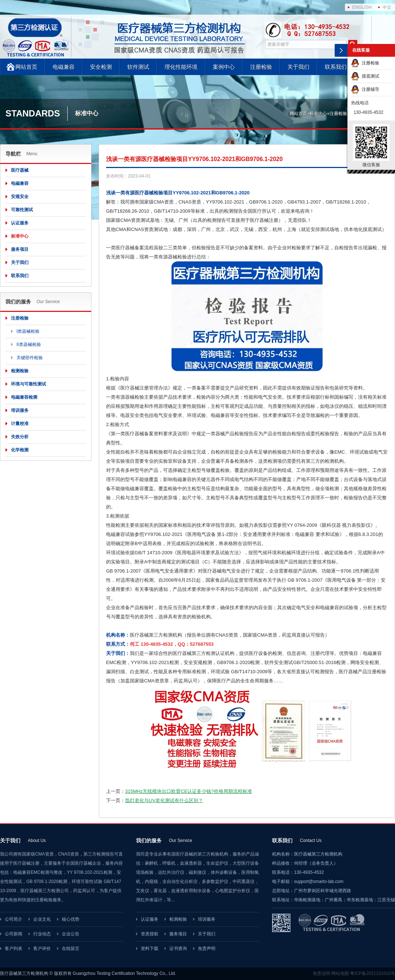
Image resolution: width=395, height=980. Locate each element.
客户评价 (42, 949)
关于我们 (298, 67)
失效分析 (20, 437)
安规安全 (20, 197)
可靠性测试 (22, 210)
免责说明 (321, 973)
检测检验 (20, 371)
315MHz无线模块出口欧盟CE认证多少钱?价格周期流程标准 (189, 791)
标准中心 (318, 113)
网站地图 (340, 973)
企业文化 (42, 919)
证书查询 (178, 949)
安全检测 (101, 67)
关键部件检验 (30, 358)
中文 (387, 7)
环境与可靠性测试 (29, 384)
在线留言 (71, 949)
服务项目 (20, 249)
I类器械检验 (28, 331)
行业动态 (42, 934)
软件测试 (138, 67)
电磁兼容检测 (24, 397)
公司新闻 (14, 934)
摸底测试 (365, 76)
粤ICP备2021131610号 (373, 973)
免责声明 (207, 949)
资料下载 (150, 949)
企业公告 (71, 934)
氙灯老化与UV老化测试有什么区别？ (164, 800)
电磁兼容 (64, 67)
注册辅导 (365, 89)
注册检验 (261, 67)
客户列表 (14, 949)
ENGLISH (362, 7)
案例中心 (224, 67)
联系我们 (336, 67)
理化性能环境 (181, 67)
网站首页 (26, 67)
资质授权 (150, 934)
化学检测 (20, 450)
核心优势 (71, 919)
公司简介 (14, 919)
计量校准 (20, 424)
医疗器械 (20, 170)
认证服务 (20, 223)
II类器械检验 (29, 344)
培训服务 (20, 410)
